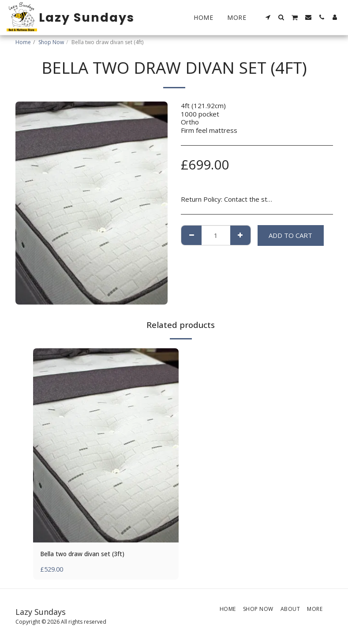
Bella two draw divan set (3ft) (87, 554)
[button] (268, 17)
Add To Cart (290, 235)
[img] (106, 445)
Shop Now (51, 42)
